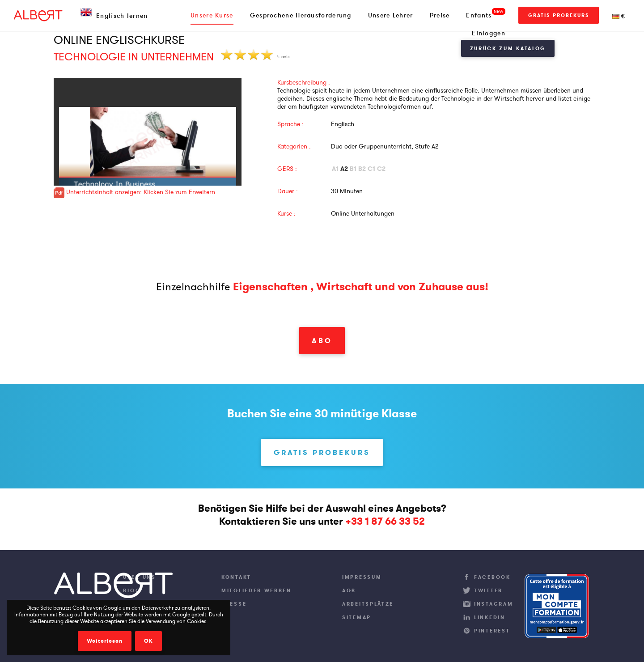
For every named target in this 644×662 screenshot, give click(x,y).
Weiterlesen (105, 641)
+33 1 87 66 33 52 (385, 521)
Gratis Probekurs (559, 15)
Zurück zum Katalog (508, 48)
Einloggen (489, 33)
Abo (322, 341)
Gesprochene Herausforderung (301, 15)
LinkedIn (490, 617)
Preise (440, 15)
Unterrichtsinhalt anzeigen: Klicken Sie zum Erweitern (134, 192)
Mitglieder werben (256, 590)
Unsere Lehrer (391, 15)
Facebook (492, 577)
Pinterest (492, 631)
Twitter (488, 590)
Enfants (479, 15)
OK (148, 641)
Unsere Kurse (212, 15)
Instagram (494, 604)
